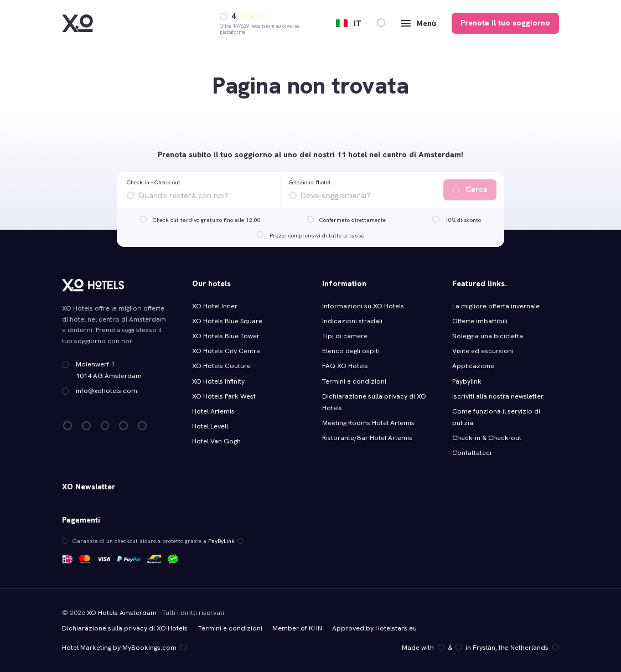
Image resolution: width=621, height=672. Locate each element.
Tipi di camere (345, 336)
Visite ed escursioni (483, 351)
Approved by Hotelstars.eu (374, 628)
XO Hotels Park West (224, 396)
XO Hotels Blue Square (227, 321)
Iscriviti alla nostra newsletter (498, 396)
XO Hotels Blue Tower (226, 336)
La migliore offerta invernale (496, 306)
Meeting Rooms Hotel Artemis (368, 423)
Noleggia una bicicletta (488, 336)
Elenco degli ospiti (351, 351)
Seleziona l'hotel (310, 182)
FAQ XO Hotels (345, 366)
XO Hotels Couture (221, 366)
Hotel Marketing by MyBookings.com (124, 648)
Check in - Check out (154, 182)
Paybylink (467, 381)
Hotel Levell (210, 426)
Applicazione (473, 366)
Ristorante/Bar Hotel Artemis (367, 438)
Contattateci (472, 453)
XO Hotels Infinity (218, 381)
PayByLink (226, 541)
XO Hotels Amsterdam (122, 613)
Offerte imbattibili (480, 321)
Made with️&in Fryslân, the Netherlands (480, 648)
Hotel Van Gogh (216, 441)
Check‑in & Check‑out (487, 438)
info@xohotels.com (107, 391)
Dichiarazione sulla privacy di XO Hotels (125, 628)
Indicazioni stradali (352, 321)
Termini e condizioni (354, 381)
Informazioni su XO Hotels (363, 306)
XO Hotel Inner (215, 306)
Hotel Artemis (213, 411)
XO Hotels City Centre (226, 351)
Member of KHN (297, 628)
